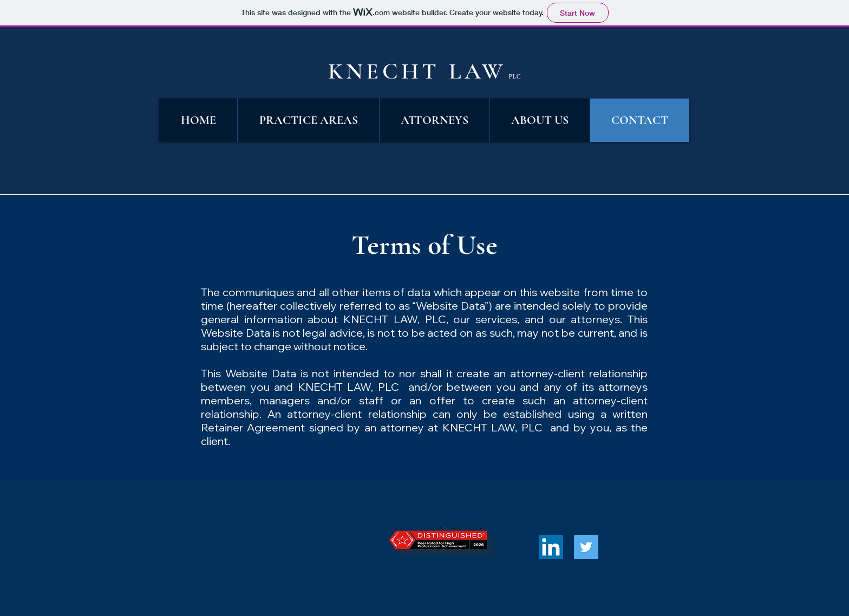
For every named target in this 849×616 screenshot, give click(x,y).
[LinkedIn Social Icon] (551, 547)
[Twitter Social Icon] (586, 547)
